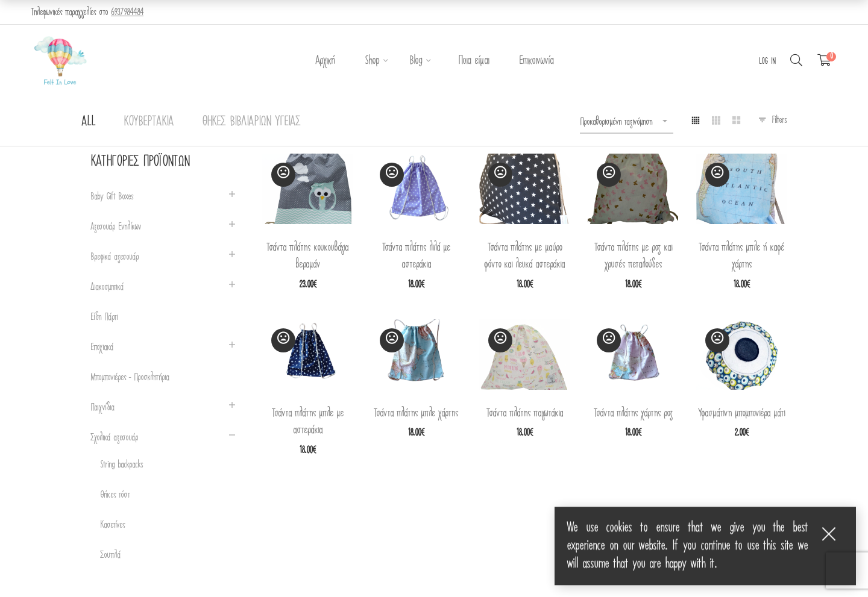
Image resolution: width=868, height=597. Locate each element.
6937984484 (127, 12)
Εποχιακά (102, 347)
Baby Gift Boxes (112, 197)
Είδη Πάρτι (104, 317)
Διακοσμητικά (107, 287)
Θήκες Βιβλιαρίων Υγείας (251, 121)
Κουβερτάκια (149, 121)
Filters (779, 120)
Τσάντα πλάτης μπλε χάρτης (416, 413)
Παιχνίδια (102, 408)
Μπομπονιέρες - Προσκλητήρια (130, 377)
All (88, 121)
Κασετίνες (112, 525)
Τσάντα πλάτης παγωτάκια (525, 413)
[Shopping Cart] (824, 61)
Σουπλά (110, 555)
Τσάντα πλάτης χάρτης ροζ (633, 413)
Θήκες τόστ (115, 495)
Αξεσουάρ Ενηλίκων (116, 227)
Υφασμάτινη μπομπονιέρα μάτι (741, 413)
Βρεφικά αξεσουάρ (115, 257)
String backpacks (121, 465)
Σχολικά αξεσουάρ (114, 438)
